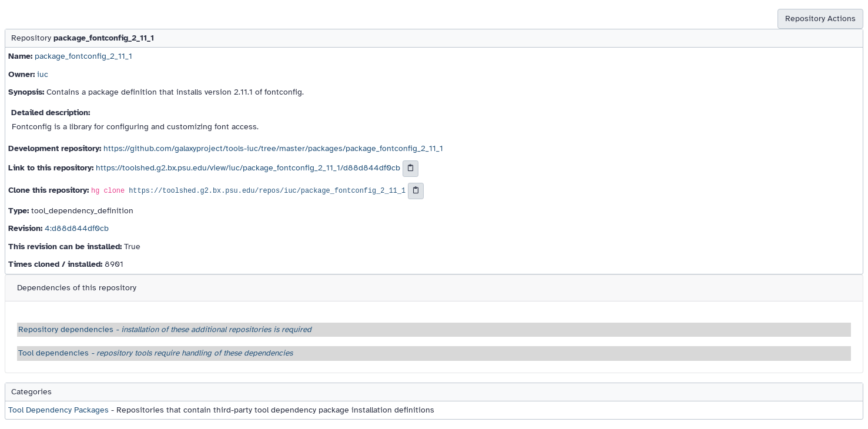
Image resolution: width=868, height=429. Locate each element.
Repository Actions (820, 19)
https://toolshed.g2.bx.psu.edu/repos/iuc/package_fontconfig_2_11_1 (267, 191)
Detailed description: (51, 113)
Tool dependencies (155, 353)
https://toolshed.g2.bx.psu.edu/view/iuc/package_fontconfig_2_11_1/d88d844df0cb (248, 168)
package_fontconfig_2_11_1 (83, 56)
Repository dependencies (165, 329)
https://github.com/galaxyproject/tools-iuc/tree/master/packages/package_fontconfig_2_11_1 (273, 148)
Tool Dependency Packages (58, 410)
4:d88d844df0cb (77, 228)
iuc (43, 74)
